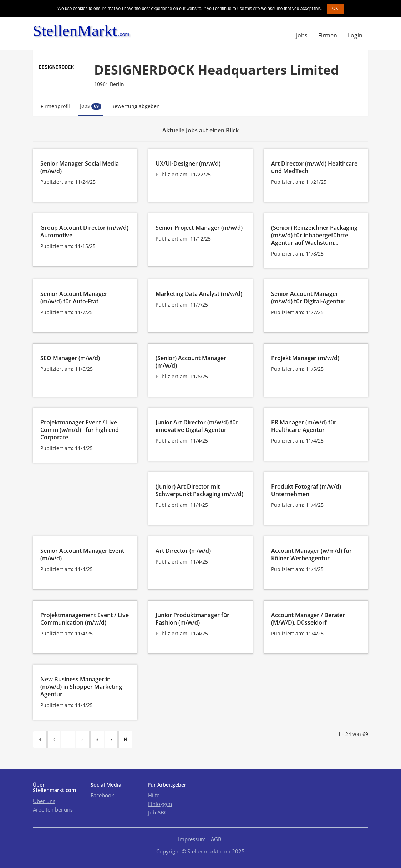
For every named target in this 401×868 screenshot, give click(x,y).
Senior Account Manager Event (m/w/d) (82, 554)
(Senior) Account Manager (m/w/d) (191, 362)
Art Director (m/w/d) (183, 551)
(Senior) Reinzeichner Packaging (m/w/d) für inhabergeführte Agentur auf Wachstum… (314, 235)
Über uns (44, 801)
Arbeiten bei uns (53, 809)
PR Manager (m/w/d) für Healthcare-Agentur (304, 426)
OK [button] (335, 9)
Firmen (328, 35)
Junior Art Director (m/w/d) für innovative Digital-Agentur (197, 426)
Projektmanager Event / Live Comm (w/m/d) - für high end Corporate (80, 430)
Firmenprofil (55, 106)
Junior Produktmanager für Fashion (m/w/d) (192, 619)
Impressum (192, 839)
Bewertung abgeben (136, 106)
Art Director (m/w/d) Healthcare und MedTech (314, 167)
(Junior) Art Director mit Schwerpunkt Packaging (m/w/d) (199, 490)
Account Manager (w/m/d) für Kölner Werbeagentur (311, 554)
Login (355, 35)
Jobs (302, 35)
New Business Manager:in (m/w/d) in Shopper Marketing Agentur (81, 687)
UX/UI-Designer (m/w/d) (188, 163)
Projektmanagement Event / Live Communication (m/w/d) (85, 619)
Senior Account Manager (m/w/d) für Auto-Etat (74, 297)
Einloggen (160, 804)
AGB (216, 839)
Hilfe (154, 795)
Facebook (102, 795)
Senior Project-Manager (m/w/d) (199, 228)
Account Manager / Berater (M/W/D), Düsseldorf (308, 619)
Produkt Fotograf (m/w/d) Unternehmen (306, 490)
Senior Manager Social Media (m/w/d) (80, 167)
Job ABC (158, 812)
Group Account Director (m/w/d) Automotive (84, 231)
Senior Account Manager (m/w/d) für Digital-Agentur (308, 297)
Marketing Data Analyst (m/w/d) (199, 294)
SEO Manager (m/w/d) (70, 358)
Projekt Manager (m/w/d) (305, 358)
